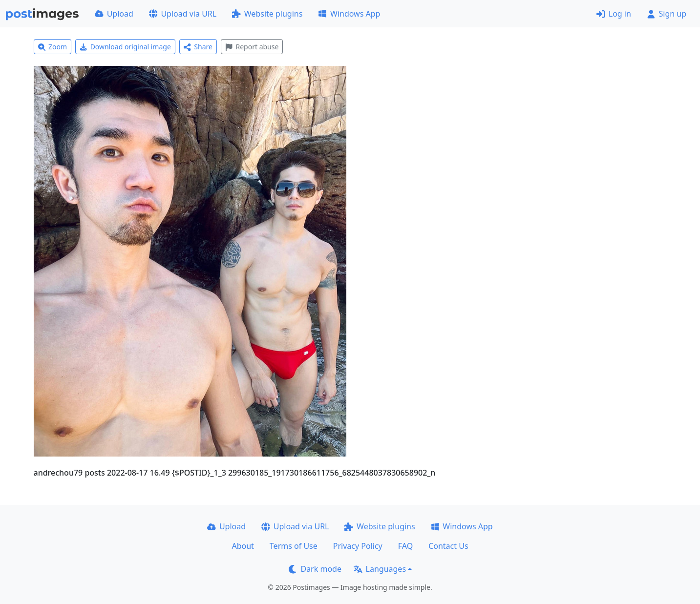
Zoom (53, 47)
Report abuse (252, 47)
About (243, 546)
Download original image (125, 47)
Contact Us (448, 546)
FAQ (405, 546)
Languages (380, 569)
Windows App (349, 14)
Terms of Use (294, 546)
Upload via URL (183, 14)
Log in (614, 14)
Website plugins (267, 14)
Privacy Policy (358, 546)
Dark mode (315, 569)
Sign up (667, 14)
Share (198, 47)
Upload (114, 14)
